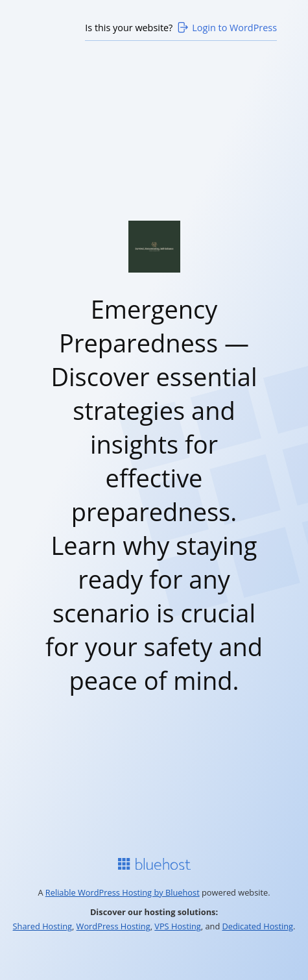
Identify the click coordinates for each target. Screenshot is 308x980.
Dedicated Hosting (258, 926)
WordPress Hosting (113, 926)
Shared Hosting (42, 926)
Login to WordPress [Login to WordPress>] (226, 27)
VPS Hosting (178, 926)
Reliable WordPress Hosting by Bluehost (123, 892)
